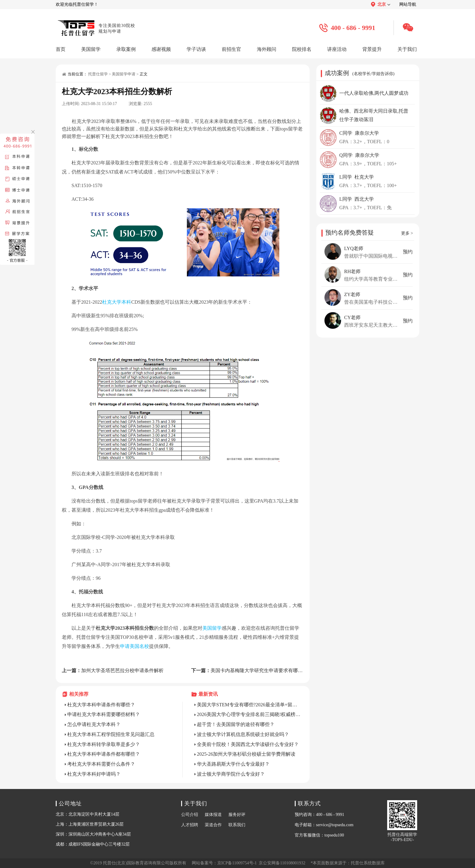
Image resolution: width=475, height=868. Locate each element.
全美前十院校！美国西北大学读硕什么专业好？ (248, 744)
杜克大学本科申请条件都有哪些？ (104, 754)
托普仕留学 (98, 74)
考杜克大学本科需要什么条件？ (101, 764)
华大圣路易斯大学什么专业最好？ (233, 764)
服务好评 (237, 815)
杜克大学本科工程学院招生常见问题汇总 (111, 734)
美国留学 (212, 628)
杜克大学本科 (117, 302)
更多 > (407, 233)
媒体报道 (213, 815)
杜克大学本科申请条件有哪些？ (101, 705)
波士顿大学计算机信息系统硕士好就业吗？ (243, 734)
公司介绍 (190, 815)
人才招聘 (190, 825)
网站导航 (408, 4)
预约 (408, 252)
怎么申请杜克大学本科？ (94, 724)
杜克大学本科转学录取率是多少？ (104, 744)
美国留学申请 (124, 74)
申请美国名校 (135, 646)
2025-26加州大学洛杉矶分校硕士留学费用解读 (246, 754)
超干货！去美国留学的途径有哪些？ (236, 724)
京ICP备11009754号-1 (237, 863)
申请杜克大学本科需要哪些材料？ (104, 714)
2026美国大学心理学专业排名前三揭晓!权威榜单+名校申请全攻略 (249, 714)
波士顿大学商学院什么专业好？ (231, 774)
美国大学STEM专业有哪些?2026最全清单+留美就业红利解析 (249, 705)
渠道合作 (213, 825)
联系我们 (237, 825)
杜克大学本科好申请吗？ (94, 774)
